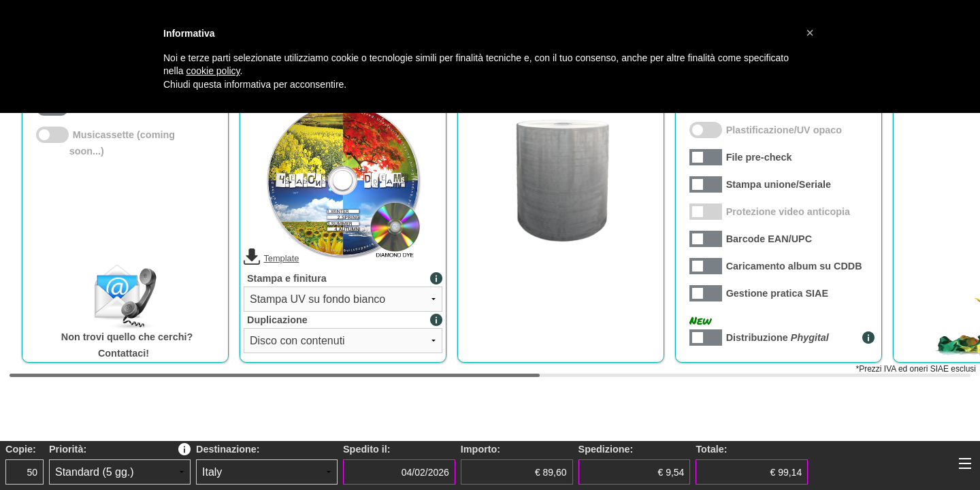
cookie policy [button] (213, 71)
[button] (810, 33)
